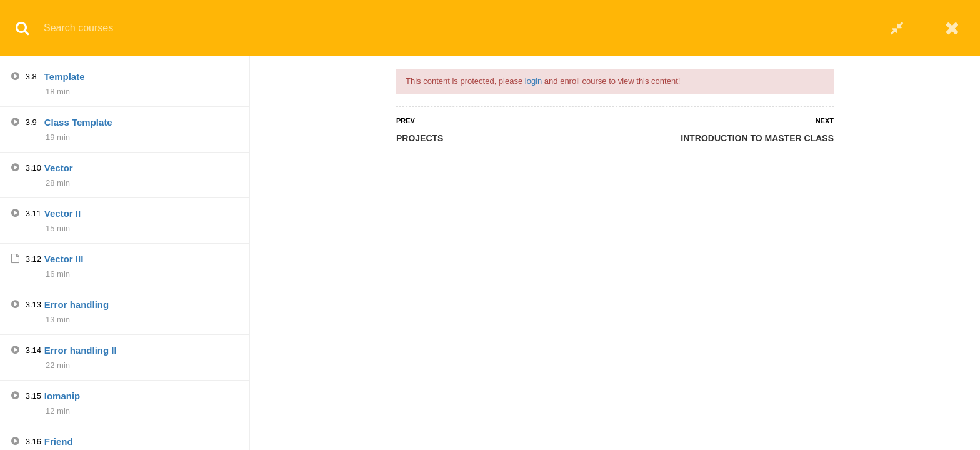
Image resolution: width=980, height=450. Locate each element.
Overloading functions (94, 262)
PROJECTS (420, 138)
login (533, 81)
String (58, 307)
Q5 (51, 72)
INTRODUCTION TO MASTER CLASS (757, 138)
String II (62, 353)
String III (63, 398)
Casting (62, 216)
